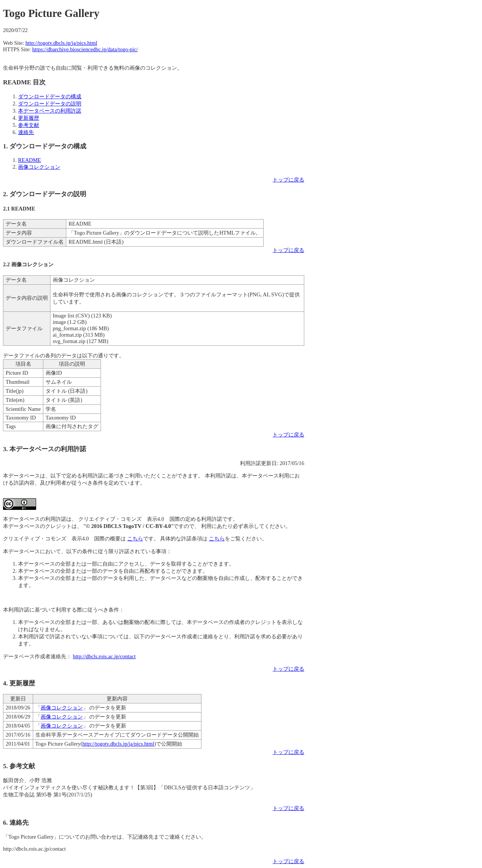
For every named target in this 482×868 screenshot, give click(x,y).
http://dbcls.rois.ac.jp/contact (104, 656)
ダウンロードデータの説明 (50, 104)
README (30, 160)
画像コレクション (39, 167)
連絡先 (26, 132)
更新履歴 (29, 118)
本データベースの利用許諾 (50, 111)
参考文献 (29, 125)
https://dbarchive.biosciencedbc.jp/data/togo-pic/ (85, 49)
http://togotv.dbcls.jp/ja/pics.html (62, 43)
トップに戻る (288, 180)
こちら (135, 538)
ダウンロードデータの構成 (50, 96)
